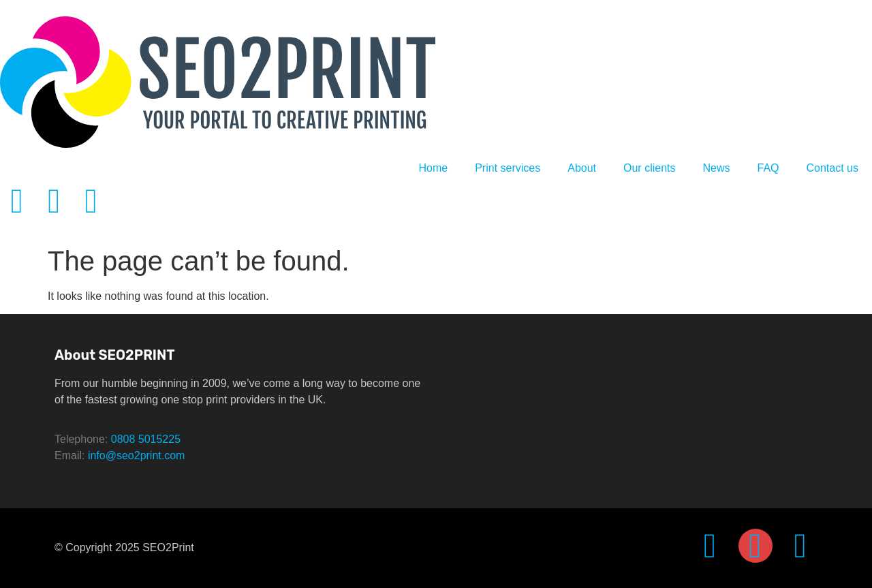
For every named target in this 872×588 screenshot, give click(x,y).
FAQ (768, 168)
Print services (508, 168)
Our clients (649, 168)
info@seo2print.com (137, 455)
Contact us (832, 168)
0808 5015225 (146, 439)
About (582, 168)
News (716, 168)
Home (433, 168)
